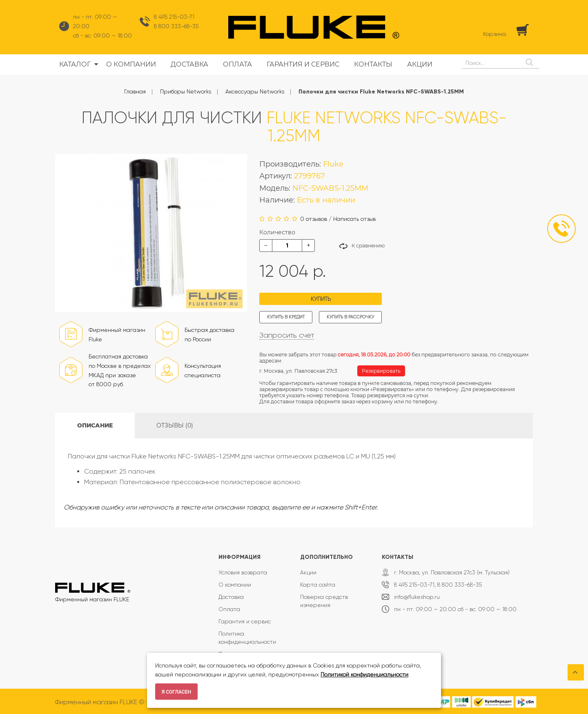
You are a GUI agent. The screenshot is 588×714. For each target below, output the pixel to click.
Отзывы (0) (175, 425)
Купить (321, 299)
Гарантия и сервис (245, 621)
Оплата (229, 609)
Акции (308, 572)
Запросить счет (287, 335)
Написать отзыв (354, 219)
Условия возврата (243, 572)
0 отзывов (314, 219)
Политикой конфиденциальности (364, 674)
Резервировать (381, 371)
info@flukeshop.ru (417, 597)
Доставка (231, 597)
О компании (235, 585)
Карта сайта (318, 585)
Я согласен (176, 692)
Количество (277, 232)
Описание (95, 425)
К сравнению (368, 246)
